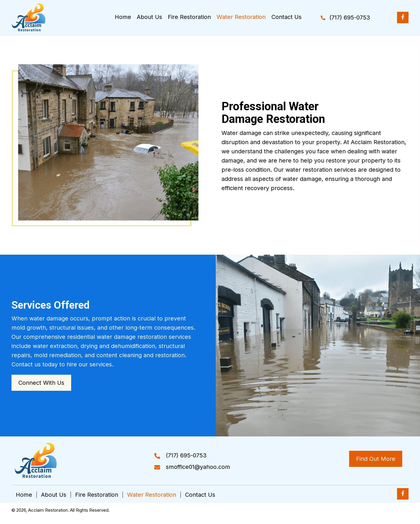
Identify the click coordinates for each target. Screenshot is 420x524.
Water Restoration (152, 495)
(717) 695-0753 (186, 455)
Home (24, 495)
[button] (345, 18)
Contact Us (200, 495)
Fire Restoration (97, 495)
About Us (54, 495)
